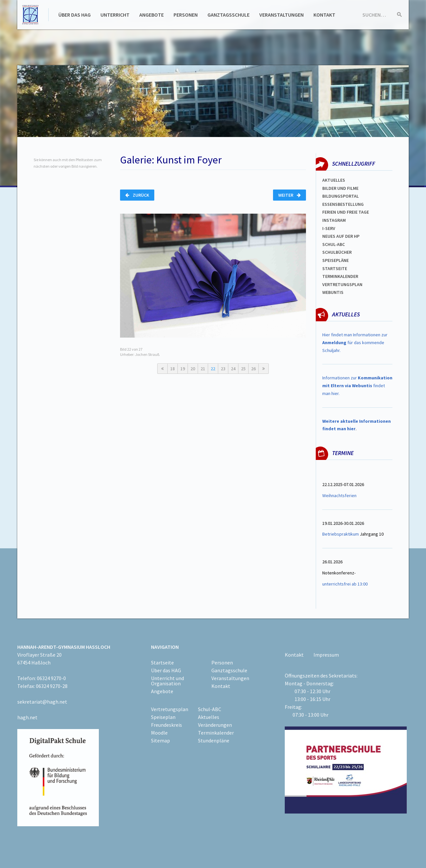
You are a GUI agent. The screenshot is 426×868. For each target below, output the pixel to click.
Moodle (159, 733)
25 (243, 369)
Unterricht (115, 15)
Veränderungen (215, 725)
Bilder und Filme (340, 188)
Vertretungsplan (342, 284)
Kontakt (324, 15)
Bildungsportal (341, 196)
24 (233, 369)
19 (183, 369)
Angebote (152, 15)
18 (173, 369)
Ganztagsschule (228, 15)
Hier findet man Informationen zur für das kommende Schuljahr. (355, 343)
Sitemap (160, 740)
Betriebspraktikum (341, 534)
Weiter (289, 195)
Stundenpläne (214, 740)
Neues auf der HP (341, 236)
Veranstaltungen (281, 15)
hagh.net (27, 717)
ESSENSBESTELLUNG (343, 204)
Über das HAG (75, 15)
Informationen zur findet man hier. (357, 386)
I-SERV (329, 228)
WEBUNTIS (333, 292)
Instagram (334, 220)
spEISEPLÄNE (335, 260)
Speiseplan (163, 717)
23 (223, 369)
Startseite (335, 268)
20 (193, 369)
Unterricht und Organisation (167, 681)
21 (203, 369)
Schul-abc (334, 244)
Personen (186, 15)
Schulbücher (337, 252)
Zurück (137, 195)
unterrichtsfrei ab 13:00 (345, 584)
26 (253, 369)
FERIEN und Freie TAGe (346, 212)
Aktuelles (334, 180)
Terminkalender (340, 276)
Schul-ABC (210, 709)
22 (213, 369)
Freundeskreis (167, 725)
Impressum (326, 655)
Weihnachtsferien (339, 495)
